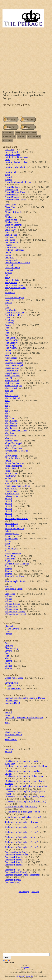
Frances (8, 245)
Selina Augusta (11, 549)
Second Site (29, 976)
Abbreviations (9, 136)
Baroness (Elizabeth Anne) (17, 855)
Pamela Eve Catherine (15, 463)
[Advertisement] (26, 60)
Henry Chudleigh (12, 280)
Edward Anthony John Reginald (19, 182)
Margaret (9, 390)
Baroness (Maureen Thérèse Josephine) (22, 875)
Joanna (8, 325)
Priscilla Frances (12, 493)
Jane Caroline (11, 310)
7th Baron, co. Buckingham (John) (20, 837)
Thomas (8, 569)
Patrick (8, 471)
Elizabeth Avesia (12, 222)
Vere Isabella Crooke (14, 589)
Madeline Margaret (13, 385)
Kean (7, 355)
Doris (7, 159)
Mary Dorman (11, 426)
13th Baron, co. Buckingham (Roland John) (24, 776)
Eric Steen (9, 237)
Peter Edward (11, 481)
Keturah (8, 360)
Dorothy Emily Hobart (15, 167)
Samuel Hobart (11, 539)
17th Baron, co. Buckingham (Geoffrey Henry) (26, 796)
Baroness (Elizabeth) (14, 857)
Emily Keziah (11, 227)
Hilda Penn (10, 293)
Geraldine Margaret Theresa (17, 262)
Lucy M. (9, 378)
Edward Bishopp (12, 187)
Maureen (9, 438)
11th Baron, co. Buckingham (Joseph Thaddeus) (26, 766)
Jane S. (8, 318)
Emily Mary (10, 230)
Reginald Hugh (14, 688)
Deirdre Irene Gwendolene (17, 157)
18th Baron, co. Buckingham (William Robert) (25, 801)
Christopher (10, 626)
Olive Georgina (12, 456)
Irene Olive (10, 300)
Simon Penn (10, 559)
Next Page (8, 140)
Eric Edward (13, 629)
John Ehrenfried (12, 340)
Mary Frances (11, 428)
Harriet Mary (11, 749)
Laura (7, 631)
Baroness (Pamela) (13, 880)
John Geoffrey (11, 343)
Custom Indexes (29, 132)
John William (11, 348)
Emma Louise (11, 235)
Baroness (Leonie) (13, 870)
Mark (7, 401)
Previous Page (34, 136)
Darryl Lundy (26, 968)
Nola (7, 453)
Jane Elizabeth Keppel (15, 315)
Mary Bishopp (11, 421)
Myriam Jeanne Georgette (16, 451)
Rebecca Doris (11, 496)
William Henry (11, 606)
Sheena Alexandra (13, 554)
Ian (6, 295)
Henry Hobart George (14, 285)
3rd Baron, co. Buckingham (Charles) (24, 817)
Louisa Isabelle (11, 370)
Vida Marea (10, 594)
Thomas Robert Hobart (15, 576)
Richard (8, 498)
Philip (7, 483)
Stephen (8, 666)
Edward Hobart (12, 195)
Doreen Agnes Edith (14, 678)
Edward (8, 177)
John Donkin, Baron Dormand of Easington (24, 717)
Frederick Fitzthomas (14, 250)
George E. (9, 257)
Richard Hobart (12, 526)
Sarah (7, 544)
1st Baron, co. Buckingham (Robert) (21, 806)
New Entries (8, 132)
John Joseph (10, 345)
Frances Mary (11, 247)
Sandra (8, 541)
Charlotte (9, 646)
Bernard (8, 712)
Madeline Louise (12, 383)
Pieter (7, 737)
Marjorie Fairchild (13, 398)
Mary (7, 406)
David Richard (11, 152)
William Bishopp (12, 604)
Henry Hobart (11, 283)
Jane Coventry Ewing (14, 313)
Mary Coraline (11, 423)
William (8, 596)
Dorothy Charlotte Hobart (16, 162)
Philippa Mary (11, 488)
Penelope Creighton (14, 734)
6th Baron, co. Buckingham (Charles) (21, 832)
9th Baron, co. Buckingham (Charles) (21, 847)
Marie (7, 393)
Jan (6, 305)
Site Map (21, 136)
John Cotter (10, 338)
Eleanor (8, 210)
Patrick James (11, 473)
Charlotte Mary (12, 648)
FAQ (18, 132)
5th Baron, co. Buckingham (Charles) (21, 827)
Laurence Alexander (14, 363)
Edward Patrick (12, 683)
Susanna (8, 566)
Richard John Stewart (14, 529)
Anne (7, 643)
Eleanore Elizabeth (13, 212)
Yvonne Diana (11, 739)
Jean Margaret (11, 320)
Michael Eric (10, 446)
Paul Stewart (10, 476)
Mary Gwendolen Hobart (16, 431)
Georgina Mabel (12, 260)
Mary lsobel (10, 433)
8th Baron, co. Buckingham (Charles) (21, 842)
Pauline (8, 478)
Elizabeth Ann (11, 220)
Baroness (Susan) (12, 882)
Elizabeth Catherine (14, 225)
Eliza (7, 215)
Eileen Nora (10, 207)
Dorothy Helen (11, 172)
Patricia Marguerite (13, 466)
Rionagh (8, 634)
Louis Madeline (12, 368)
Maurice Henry (11, 441)
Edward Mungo (12, 197)
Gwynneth (9, 270)
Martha (8, 403)
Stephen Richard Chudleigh (17, 564)
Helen (7, 275)
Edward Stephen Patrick (15, 200)
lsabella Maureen (12, 375)
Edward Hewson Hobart (15, 192)
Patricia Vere (10, 468)
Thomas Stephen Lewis (15, 581)
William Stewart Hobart (15, 614)
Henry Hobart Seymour (15, 288)
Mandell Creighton (13, 732)
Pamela (8, 461)
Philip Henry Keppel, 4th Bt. (17, 486)
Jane (7, 308)
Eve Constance (11, 242)
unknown (9, 586)
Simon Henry (11, 556)
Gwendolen (10, 265)
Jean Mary (9, 323)
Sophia (8, 561)
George (8, 252)
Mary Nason (10, 436)
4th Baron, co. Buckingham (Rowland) (22, 822)
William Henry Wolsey (15, 611)
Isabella (8, 303)
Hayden (8, 272)
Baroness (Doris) (12, 703)
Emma (8, 232)
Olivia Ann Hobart (13, 458)
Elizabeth (9, 217)
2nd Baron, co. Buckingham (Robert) (24, 812)
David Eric (10, 149)
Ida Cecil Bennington (14, 298)
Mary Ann (9, 418)
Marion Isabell (11, 396)
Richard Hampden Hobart (16, 519)
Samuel (8, 536)
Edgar (7, 175)
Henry (7, 277)
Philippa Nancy (12, 491)
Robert (8, 531)
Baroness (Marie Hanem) (16, 872)
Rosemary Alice (12, 534)
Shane (7, 551)
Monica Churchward (14, 448)
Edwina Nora (11, 205)
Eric (9, 686)
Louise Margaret (12, 373)
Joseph (8, 350)
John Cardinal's (21, 976)
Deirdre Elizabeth (13, 154)
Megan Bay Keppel (13, 443)
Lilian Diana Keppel (14, 365)
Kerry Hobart (11, 358)
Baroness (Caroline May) (16, 852)
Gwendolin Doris (12, 267)
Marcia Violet (11, 388)
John (7, 328)
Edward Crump (12, 190)
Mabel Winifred (12, 380)
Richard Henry (11, 524)
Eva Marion (10, 240)
